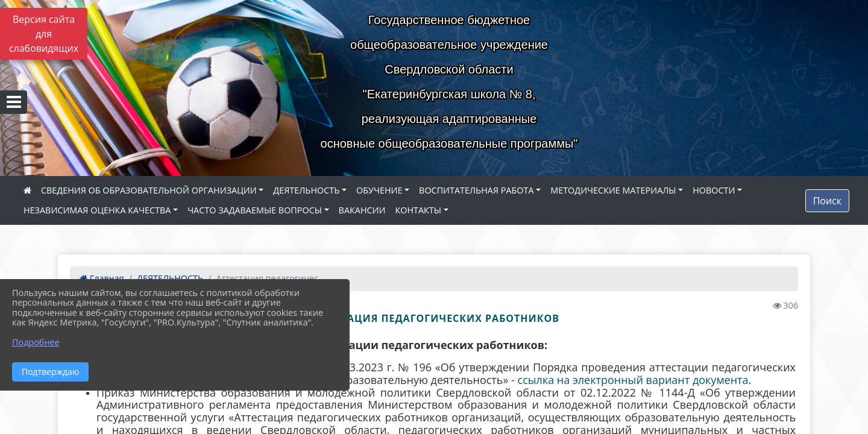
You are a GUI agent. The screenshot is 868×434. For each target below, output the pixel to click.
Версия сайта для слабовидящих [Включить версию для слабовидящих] (44, 34)
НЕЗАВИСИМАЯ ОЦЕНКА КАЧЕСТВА (97, 210)
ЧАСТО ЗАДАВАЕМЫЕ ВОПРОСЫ (255, 210)
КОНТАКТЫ (418, 210)
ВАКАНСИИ (362, 210)
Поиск (827, 201)
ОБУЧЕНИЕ (379, 190)
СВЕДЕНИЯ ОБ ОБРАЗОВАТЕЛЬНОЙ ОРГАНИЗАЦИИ (149, 190)
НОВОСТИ (714, 190)
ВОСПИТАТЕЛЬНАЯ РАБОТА (476, 190)
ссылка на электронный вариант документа (633, 380)
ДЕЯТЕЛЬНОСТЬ (306, 190)
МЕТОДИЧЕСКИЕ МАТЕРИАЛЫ (613, 190)
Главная (102, 278)
